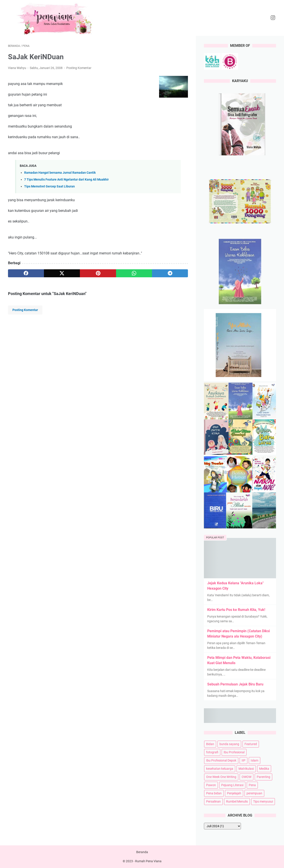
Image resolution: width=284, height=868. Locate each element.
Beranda (142, 852)
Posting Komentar (79, 68)
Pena (252, 785)
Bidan (210, 744)
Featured (251, 744)
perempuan (254, 793)
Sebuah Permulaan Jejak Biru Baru (235, 684)
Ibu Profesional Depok (221, 760)
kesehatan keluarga (220, 769)
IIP (244, 760)
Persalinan (213, 801)
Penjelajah (234, 793)
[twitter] (62, 273)
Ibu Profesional (234, 752)
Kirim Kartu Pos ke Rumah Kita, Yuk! (236, 610)
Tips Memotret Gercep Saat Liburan (49, 186)
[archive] (222, 826)
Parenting (263, 777)
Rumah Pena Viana (148, 861)
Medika (264, 769)
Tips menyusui (263, 801)
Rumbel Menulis (237, 801)
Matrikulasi (246, 769)
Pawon (211, 785)
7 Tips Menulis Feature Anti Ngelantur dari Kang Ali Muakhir (66, 180)
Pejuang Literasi (232, 785)
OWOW (247, 777)
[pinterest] (98, 273)
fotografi (212, 752)
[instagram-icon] (273, 18)
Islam (254, 760)
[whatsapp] (134, 273)
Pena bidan (214, 793)
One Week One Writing (221, 777)
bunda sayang (229, 744)
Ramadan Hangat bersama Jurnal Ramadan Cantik (60, 173)
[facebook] (26, 273)
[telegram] (170, 273)
